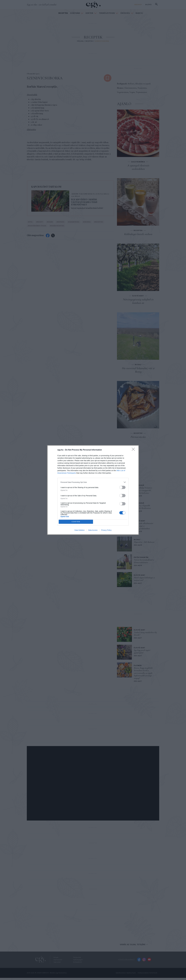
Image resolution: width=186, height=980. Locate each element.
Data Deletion (80, 530)
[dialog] (93, 490)
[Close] (134, 450)
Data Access (93, 530)
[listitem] (93, 482)
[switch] (122, 487)
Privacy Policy (106, 530)
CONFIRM (76, 522)
